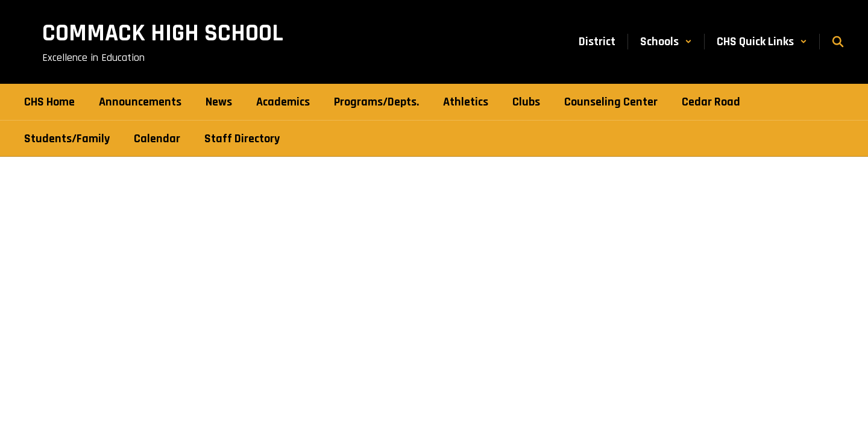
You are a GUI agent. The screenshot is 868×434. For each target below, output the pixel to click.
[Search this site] (838, 42)
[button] (666, 42)
